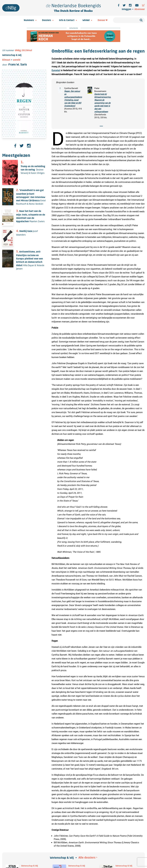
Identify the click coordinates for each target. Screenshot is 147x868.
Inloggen (127, 9)
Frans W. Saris (18, 65)
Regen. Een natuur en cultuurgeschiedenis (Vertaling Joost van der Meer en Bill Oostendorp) (73, 98)
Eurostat (56, 70)
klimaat (6, 60)
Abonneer (140, 9)
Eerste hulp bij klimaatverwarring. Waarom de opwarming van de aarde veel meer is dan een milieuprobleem (103, 103)
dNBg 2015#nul (23, 51)
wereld (17, 60)
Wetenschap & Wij (62, 858)
